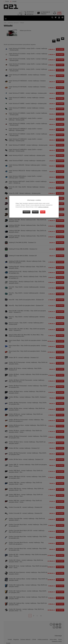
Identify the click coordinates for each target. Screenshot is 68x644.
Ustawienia (28, 210)
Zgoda (42, 210)
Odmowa (36, 210)
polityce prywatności (43, 207)
